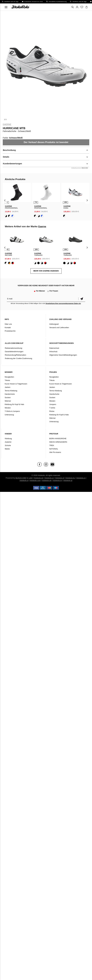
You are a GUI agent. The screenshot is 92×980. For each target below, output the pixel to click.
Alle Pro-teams (55, 452)
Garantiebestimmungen (14, 352)
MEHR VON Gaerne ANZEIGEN (46, 271)
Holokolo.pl (60, 478)
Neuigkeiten (9, 377)
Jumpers (53, 404)
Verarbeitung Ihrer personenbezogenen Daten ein (63, 303)
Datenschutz (54, 348)
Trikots (7, 380)
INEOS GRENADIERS (58, 442)
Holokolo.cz (49, 478)
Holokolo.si (24, 480)
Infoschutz (53, 352)
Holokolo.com (35, 480)
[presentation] (5, 200)
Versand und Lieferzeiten (59, 328)
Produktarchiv (10, 331)
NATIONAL (54, 449)
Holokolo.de (47, 480)
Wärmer (8, 401)
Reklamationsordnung (13, 348)
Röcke (52, 411)
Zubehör (8, 442)
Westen (8, 408)
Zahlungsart (54, 324)
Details (6, 157)
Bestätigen (82, 299)
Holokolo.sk (38, 478)
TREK (52, 445)
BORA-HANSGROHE (58, 439)
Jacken (7, 387)
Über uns (8, 324)
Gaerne (7, 124)
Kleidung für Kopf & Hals (14, 404)
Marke (7, 449)
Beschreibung (9, 150)
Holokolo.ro (81, 478)
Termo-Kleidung (11, 391)
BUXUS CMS (21, 478)
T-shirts (52, 408)
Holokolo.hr (57, 480)
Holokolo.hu (70, 478)
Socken (8, 398)
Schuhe (8, 445)
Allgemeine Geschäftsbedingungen (63, 355)
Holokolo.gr (68, 480)
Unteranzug (9, 415)
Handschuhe (10, 394)
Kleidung (8, 439)
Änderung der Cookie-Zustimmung (18, 358)
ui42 (31, 478)
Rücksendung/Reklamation (15, 355)
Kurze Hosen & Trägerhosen (16, 384)
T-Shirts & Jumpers (12, 411)
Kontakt (8, 328)
